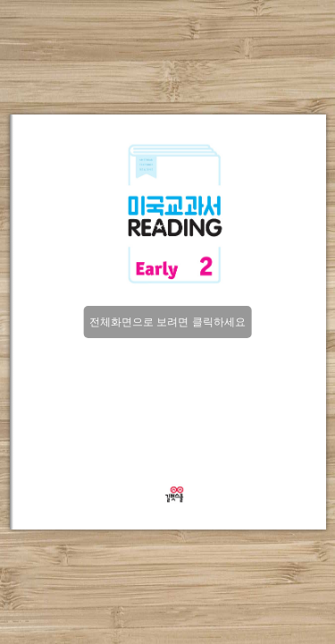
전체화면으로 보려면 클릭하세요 (167, 322)
